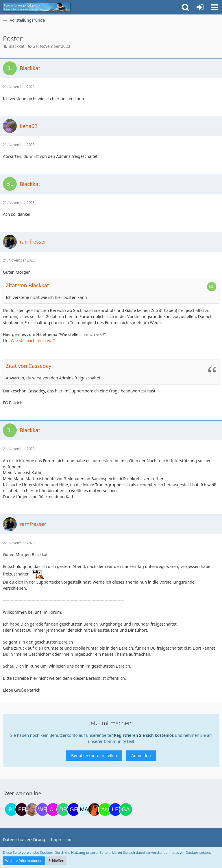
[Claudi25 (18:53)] (53, 809)
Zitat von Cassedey (28, 366)
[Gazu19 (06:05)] (126, 809)
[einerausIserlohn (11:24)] (32, 809)
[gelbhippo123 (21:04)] (74, 809)
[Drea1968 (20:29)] (63, 809)
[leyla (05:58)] (115, 809)
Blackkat (17, 46)
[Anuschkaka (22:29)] (105, 809)
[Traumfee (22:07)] (95, 809)
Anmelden (141, 755)
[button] (214, 7)
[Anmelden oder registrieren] (200, 7)
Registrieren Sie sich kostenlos (144, 735)
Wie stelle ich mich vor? (33, 340)
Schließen (56, 861)
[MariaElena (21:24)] (84, 809)
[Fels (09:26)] (22, 809)
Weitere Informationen (24, 861)
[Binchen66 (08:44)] (11, 809)
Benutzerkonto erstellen (94, 755)
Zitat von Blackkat (27, 285)
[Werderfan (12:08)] (42, 809)
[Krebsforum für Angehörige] (37, 7)
